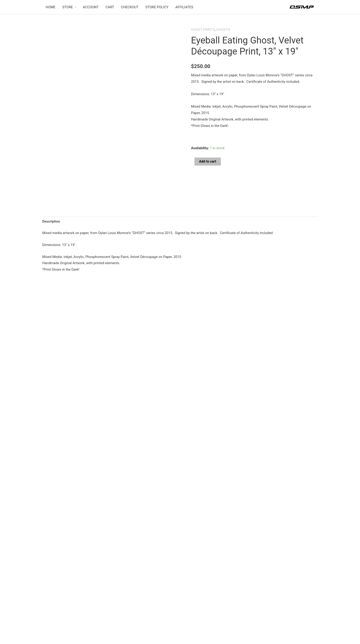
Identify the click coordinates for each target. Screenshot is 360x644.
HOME (51, 7)
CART (110, 7)
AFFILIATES (184, 7)
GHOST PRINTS (203, 30)
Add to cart (208, 161)
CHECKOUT (130, 7)
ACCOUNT (91, 7)
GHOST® (223, 30)
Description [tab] (51, 221)
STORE (68, 7)
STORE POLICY (157, 7)
